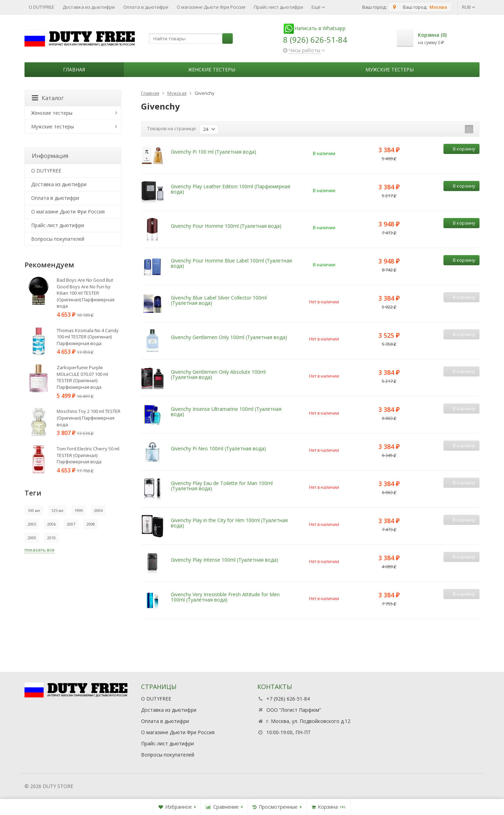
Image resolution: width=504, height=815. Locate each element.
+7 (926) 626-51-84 (288, 699)
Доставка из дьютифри (89, 7)
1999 (79, 510)
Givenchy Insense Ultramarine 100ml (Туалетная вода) (226, 412)
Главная (74, 69)
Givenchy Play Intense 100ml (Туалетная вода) (225, 560)
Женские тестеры (212, 69)
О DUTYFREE (41, 7)
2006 (51, 524)
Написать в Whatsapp (314, 28)
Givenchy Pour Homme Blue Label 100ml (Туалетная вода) (231, 263)
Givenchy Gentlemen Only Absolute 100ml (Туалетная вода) (218, 374)
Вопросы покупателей (58, 239)
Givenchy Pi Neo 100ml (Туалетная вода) (218, 448)
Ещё (318, 7)
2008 (91, 524)
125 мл (57, 510)
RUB (469, 7)
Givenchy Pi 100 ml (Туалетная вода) (213, 152)
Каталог (48, 98)
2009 (32, 538)
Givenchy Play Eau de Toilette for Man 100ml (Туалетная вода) (222, 486)
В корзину (460, 149)
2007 (71, 524)
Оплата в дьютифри (146, 7)
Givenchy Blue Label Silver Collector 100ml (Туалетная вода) (219, 300)
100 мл (34, 510)
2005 (32, 524)
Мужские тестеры (390, 69)
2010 (51, 538)
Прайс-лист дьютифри (278, 7)
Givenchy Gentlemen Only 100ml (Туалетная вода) (229, 337)
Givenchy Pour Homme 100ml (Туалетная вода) (226, 226)
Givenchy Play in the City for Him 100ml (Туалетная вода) (229, 523)
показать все (40, 550)
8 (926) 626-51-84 (315, 40)
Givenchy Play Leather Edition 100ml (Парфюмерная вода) (230, 189)
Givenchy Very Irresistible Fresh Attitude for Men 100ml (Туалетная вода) (225, 597)
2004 (98, 510)
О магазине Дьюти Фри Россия (211, 7)
